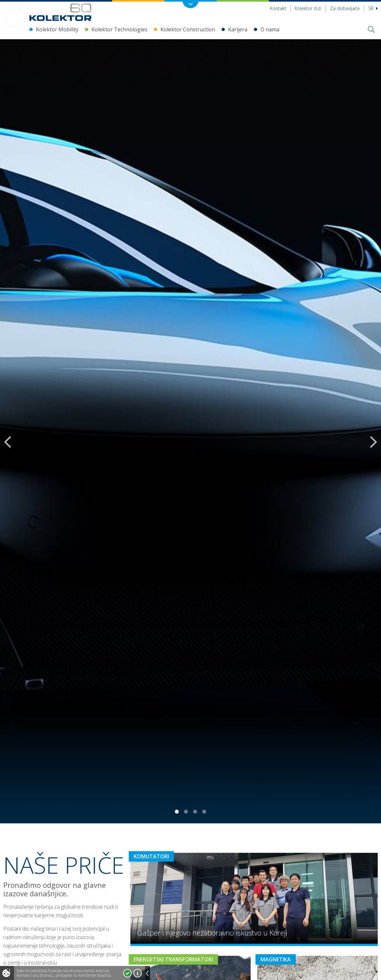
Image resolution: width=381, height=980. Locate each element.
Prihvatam (127, 973)
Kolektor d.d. (308, 8)
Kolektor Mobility (57, 29)
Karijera (238, 29)
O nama (270, 29)
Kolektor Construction (188, 29)
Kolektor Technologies (119, 29)
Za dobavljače (345, 8)
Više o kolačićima (138, 973)
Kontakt (278, 8)
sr (373, 8)
